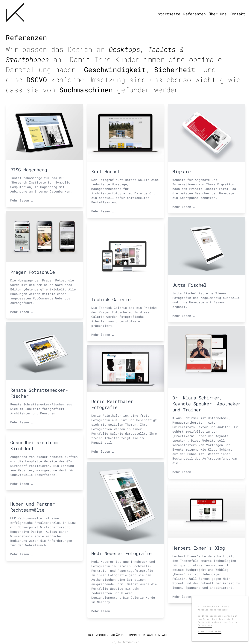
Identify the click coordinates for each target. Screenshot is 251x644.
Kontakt (238, 14)
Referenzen (194, 14)
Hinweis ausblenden (210, 631)
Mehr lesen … (22, 200)
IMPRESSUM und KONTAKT (148, 635)
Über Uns (218, 14)
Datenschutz (205, 625)
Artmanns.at (131, 642)
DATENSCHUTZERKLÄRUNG (107, 635)
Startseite (169, 14)
